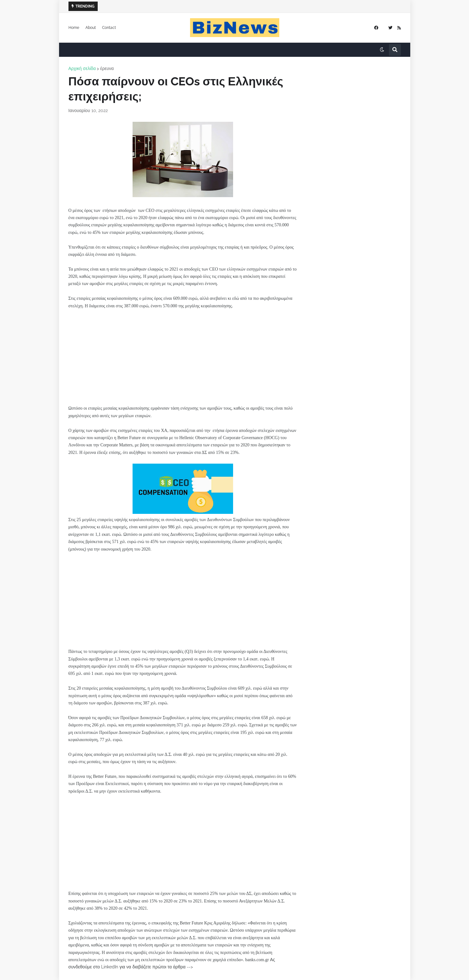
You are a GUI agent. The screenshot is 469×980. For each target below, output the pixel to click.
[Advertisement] (183, 361)
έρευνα (107, 68)
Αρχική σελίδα (82, 68)
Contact (109, 28)
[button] (382, 50)
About (91, 28)
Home (74, 28)
